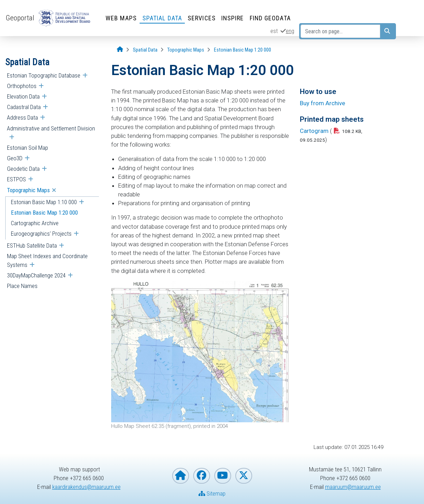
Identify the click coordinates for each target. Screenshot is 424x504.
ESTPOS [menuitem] (16, 179)
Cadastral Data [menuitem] (24, 107)
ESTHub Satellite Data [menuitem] (32, 246)
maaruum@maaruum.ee (353, 487)
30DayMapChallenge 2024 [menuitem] (36, 275)
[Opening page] (120, 50)
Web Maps (121, 18)
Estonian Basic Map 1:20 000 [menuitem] (44, 213)
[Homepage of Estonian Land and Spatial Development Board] (181, 476)
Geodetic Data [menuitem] (23, 169)
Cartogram (314, 131)
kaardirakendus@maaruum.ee (86, 487)
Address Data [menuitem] (22, 117)
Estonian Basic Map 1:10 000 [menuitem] (44, 202)
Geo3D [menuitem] (15, 158)
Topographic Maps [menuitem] (28, 190)
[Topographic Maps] (186, 50)
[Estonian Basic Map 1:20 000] (243, 50)
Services (202, 18)
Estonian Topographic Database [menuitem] (44, 75)
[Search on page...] (340, 31)
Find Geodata (270, 18)
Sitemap (212, 493)
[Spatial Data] (145, 50)
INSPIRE (233, 18)
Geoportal (20, 18)
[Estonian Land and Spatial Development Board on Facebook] (202, 476)
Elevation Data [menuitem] (23, 96)
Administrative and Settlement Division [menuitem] (51, 128)
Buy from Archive (322, 103)
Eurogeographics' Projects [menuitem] (41, 234)
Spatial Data (162, 18)
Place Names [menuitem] (22, 286)
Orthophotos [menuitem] (22, 86)
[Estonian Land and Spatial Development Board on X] (244, 476)
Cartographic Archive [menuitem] (35, 223)
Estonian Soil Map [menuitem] (28, 148)
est (274, 31)
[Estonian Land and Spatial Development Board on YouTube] (223, 476)
